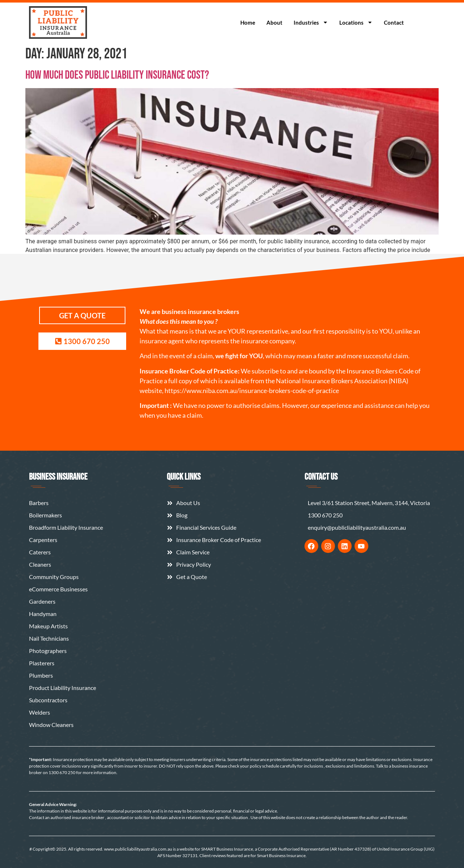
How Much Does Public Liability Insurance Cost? (117, 75)
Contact (394, 22)
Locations (356, 22)
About (274, 22)
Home (248, 22)
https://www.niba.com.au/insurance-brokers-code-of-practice (252, 390)
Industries (311, 22)
